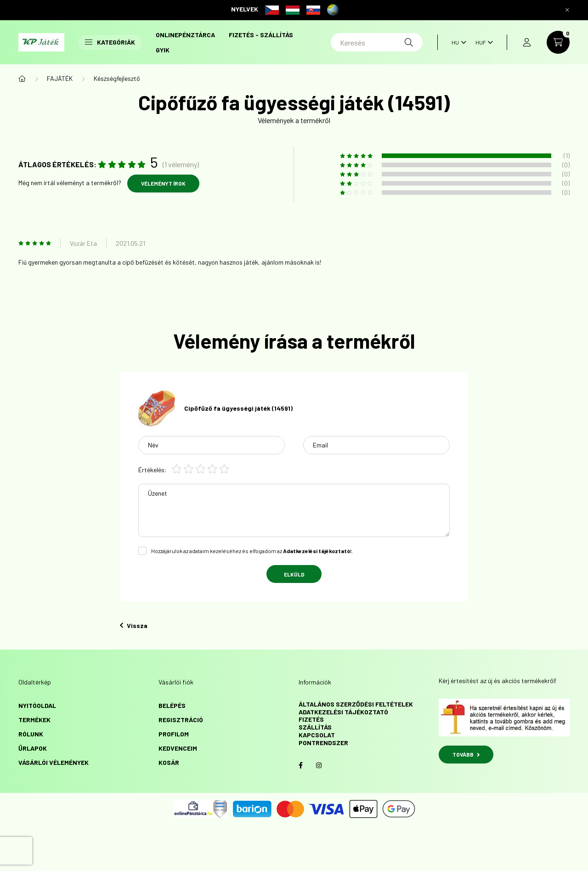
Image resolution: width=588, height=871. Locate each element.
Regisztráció (181, 720)
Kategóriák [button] (110, 42)
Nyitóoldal (37, 705)
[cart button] (558, 42)
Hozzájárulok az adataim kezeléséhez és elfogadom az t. (252, 551)
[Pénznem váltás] (482, 42)
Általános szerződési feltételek (356, 704)
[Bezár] (567, 10)
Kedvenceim (178, 748)
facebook (300, 765)
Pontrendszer (323, 743)
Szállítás (315, 727)
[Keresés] (377, 42)
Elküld (294, 574)
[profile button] (527, 42)
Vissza (134, 625)
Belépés (172, 705)
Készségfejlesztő (117, 78)
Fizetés (311, 719)
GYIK (163, 50)
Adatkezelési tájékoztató (343, 712)
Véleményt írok (163, 183)
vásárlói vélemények (54, 762)
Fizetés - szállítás (261, 35)
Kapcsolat (317, 735)
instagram (319, 765)
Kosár (169, 762)
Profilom (174, 734)
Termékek (34, 720)
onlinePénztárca (185, 35)
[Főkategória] (22, 79)
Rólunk (31, 734)
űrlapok (33, 748)
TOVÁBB (466, 754)
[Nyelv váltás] (457, 42)
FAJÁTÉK (60, 78)
